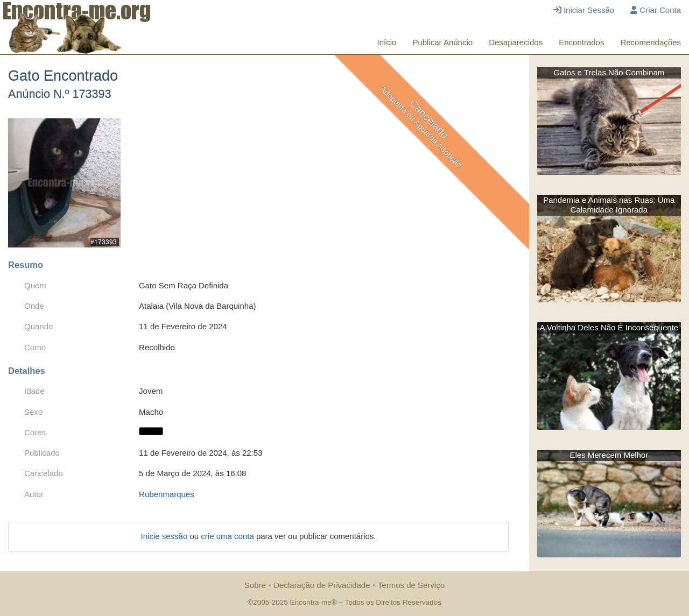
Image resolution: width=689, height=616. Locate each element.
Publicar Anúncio (442, 42)
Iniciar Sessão (584, 10)
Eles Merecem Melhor (609, 455)
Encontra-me (310, 602)
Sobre (255, 585)
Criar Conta (656, 10)
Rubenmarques (167, 494)
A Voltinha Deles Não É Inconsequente (609, 327)
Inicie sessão (166, 536)
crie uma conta (229, 536)
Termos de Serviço (411, 585)
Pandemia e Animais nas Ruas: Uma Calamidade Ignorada (609, 205)
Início (387, 42)
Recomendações (651, 42)
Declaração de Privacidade (322, 585)
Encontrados (581, 42)
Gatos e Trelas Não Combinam (609, 72)
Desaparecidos (516, 42)
